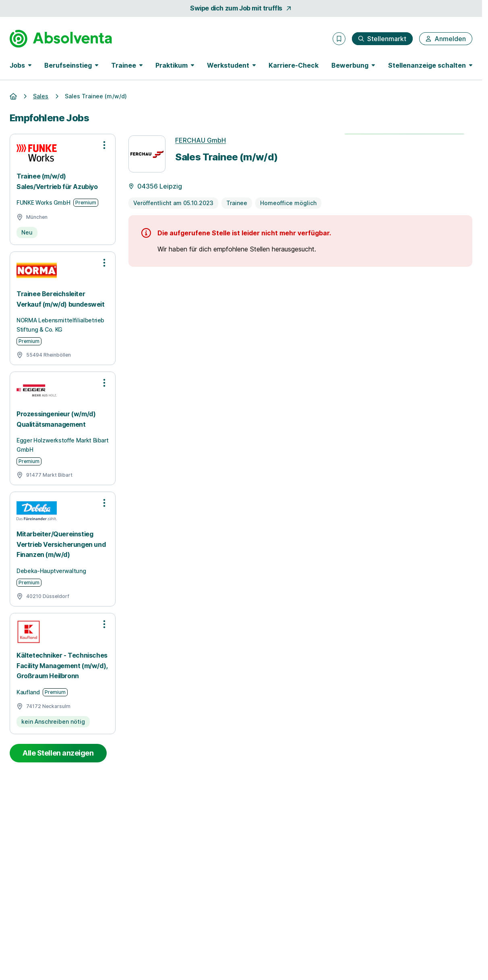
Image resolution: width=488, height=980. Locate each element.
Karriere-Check (294, 65)
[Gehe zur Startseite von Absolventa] (61, 39)
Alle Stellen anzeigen (58, 753)
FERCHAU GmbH (201, 140)
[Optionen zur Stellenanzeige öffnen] (104, 145)
